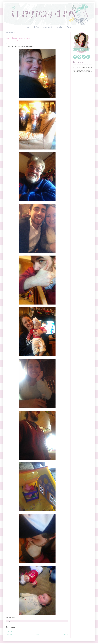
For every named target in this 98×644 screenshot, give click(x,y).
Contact (69, 27)
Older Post (65, 635)
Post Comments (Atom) (17, 637)
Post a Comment (12, 632)
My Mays (36, 27)
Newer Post (9, 635)
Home (28, 27)
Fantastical (60, 27)
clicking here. (77, 69)
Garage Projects (48, 27)
